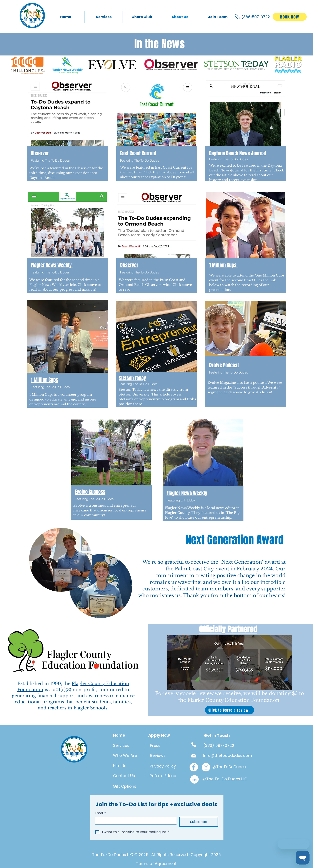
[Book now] (290, 17)
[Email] (135, 821)
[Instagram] (206, 767)
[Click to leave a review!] (230, 710)
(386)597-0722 (256, 17)
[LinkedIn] (194, 779)
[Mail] (194, 756)
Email (101, 813)
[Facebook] (194, 767)
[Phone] (194, 745)
